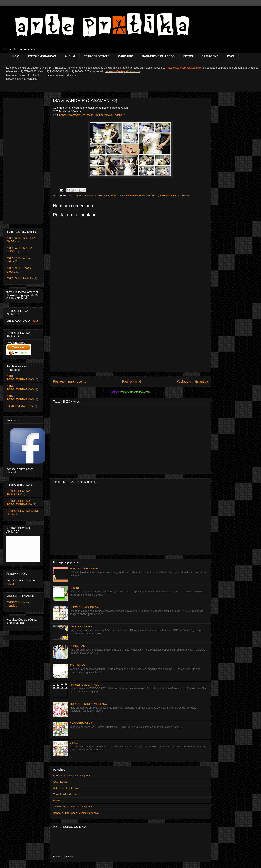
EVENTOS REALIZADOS (175, 195)
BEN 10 (74, 588)
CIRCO (74, 743)
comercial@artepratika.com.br (123, 71)
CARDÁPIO (126, 56)
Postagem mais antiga (192, 382)
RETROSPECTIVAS (97, 56)
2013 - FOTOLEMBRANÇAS (20, 378)
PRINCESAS (77, 646)
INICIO (15, 56)
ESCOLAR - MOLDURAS (84, 607)
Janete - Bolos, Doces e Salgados (73, 807)
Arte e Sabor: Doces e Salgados (72, 776)
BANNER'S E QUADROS (158, 56)
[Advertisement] (130, 341)
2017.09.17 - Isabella (20, 278)
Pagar (34, 321)
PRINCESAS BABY (81, 627)
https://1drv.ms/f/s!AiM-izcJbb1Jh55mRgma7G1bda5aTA (92, 115)
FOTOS (188, 56)
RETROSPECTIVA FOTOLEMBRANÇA (19, 503)
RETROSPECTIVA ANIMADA (18, 493)
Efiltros (57, 800)
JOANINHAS (77, 665)
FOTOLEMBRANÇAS (42, 56)
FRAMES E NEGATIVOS (84, 685)
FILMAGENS (210, 56)
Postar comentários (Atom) (136, 392)
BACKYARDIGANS (81, 723)
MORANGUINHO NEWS (84, 568)
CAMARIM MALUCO (20, 406)
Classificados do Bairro (66, 794)
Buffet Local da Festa (65, 788)
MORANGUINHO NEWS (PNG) (88, 704)
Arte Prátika (60, 782)
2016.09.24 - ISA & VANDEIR (86, 195)
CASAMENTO (112, 195)
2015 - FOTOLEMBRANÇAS (20, 398)
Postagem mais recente (70, 382)
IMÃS (231, 56)
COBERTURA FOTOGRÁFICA (140, 195)
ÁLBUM (70, 56)
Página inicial (132, 382)
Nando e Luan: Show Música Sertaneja (76, 813)
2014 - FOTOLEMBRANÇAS (20, 388)
